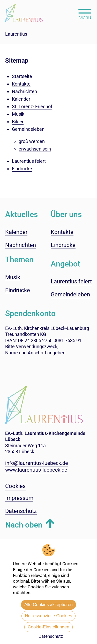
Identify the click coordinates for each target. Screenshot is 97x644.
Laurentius (16, 34)
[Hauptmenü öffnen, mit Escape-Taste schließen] (85, 14)
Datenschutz (51, 636)
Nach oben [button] (24, 525)
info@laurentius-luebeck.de (37, 463)
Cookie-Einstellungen (48, 627)
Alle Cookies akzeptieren (48, 605)
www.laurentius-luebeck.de (36, 470)
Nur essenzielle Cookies (48, 616)
